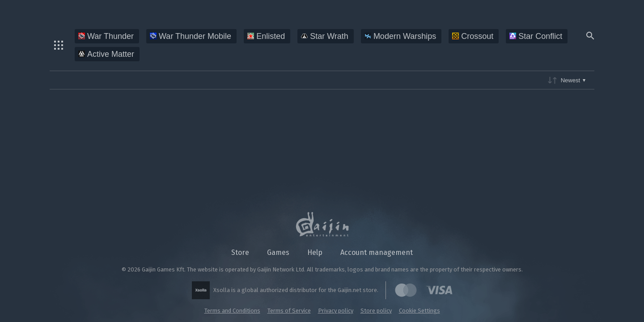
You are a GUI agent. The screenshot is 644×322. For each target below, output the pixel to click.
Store (240, 252)
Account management (377, 252)
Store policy (376, 311)
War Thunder (106, 36)
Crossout (473, 36)
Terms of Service (289, 311)
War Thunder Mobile (191, 36)
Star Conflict (536, 36)
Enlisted (266, 36)
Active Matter (106, 54)
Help (315, 252)
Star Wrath (325, 36)
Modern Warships (400, 36)
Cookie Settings (419, 311)
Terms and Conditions (232, 311)
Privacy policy (336, 311)
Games (278, 252)
